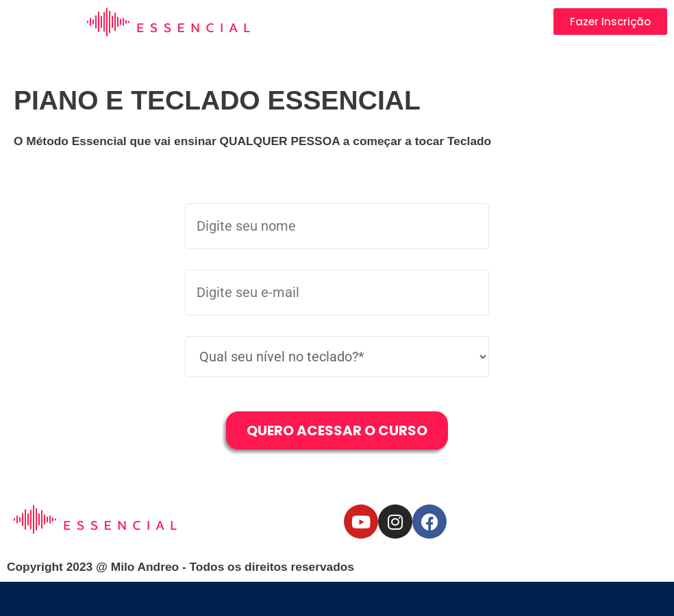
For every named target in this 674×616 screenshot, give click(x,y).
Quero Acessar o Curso (337, 431)
